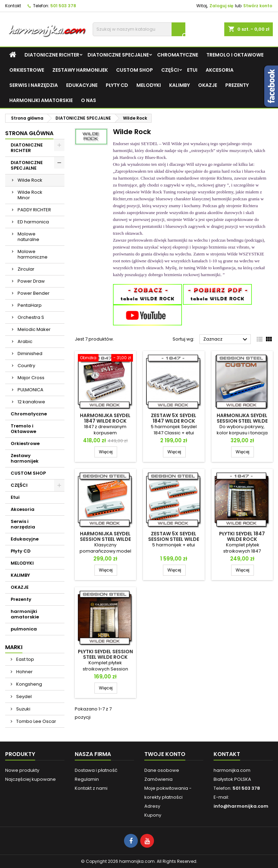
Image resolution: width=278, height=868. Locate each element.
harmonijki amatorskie (41, 100)
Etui (192, 70)
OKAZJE (208, 85)
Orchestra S (31, 317)
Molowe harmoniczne (33, 254)
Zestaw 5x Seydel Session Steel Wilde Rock (174, 539)
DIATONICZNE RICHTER (52, 55)
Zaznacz (226, 340)
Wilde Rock (30, 180)
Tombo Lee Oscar (36, 721)
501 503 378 (63, 6)
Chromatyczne (178, 55)
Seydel (23, 697)
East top (25, 659)
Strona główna (29, 133)
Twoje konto (165, 754)
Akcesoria (220, 70)
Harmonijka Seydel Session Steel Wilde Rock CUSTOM (242, 421)
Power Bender (34, 293)
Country (26, 366)
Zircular (26, 269)
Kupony (153, 815)
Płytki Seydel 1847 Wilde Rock (242, 536)
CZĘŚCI (170, 70)
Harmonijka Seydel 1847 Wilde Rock (105, 418)
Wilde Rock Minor (30, 195)
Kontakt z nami (91, 788)
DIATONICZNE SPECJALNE (118, 55)
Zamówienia (158, 779)
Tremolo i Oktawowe (235, 55)
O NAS (89, 100)
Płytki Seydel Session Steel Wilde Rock (105, 654)
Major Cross (31, 378)
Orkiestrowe (27, 70)
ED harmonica (33, 222)
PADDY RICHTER (34, 210)
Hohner (24, 672)
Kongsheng (29, 684)
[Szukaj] (139, 29)
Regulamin (87, 779)
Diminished (30, 354)
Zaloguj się (221, 6)
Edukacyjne (82, 85)
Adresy (152, 806)
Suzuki (23, 709)
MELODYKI (149, 85)
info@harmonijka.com (241, 806)
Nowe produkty (22, 770)
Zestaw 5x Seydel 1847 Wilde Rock (174, 418)
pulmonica (24, 629)
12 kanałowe (31, 402)
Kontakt (13, 6)
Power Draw (31, 281)
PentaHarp (30, 305)
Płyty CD (117, 85)
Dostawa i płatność (96, 770)
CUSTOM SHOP (135, 70)
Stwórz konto (258, 6)
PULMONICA (30, 390)
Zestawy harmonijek (80, 70)
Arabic (25, 341)
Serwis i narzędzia (34, 85)
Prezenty (237, 85)
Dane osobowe (162, 770)
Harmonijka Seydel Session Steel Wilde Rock (105, 539)
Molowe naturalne (28, 237)
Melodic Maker (34, 329)
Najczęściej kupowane (30, 779)
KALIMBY (179, 85)
